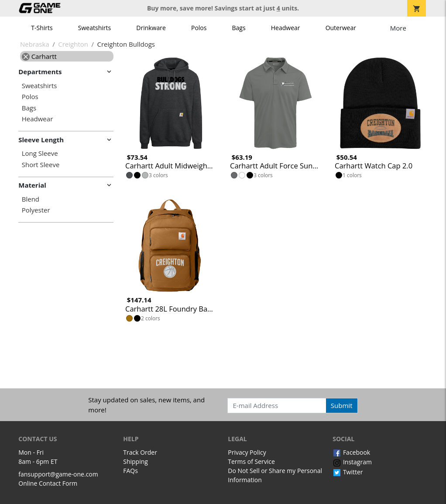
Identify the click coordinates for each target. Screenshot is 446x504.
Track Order (140, 452)
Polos (199, 28)
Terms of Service (251, 461)
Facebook (351, 452)
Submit (342, 405)
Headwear (286, 28)
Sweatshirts (94, 28)
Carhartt (39, 56)
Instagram (352, 462)
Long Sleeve (40, 153)
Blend (31, 199)
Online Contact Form (48, 483)
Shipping (136, 461)
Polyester (36, 210)
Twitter (348, 472)
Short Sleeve (41, 165)
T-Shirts (42, 28)
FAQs (130, 471)
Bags (239, 28)
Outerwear (341, 28)
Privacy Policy (247, 452)
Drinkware (151, 28)
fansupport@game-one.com (58, 474)
